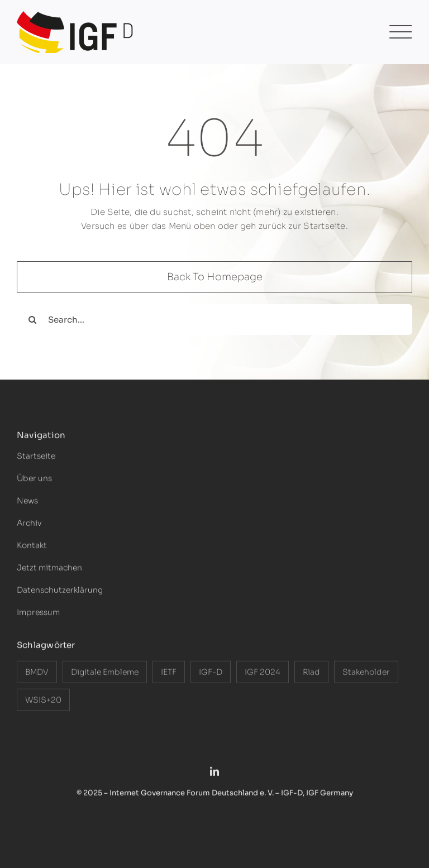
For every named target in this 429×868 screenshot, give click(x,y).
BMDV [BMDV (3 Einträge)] (37, 675)
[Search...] (214, 320)
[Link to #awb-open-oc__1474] (401, 32)
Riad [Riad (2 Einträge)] (311, 675)
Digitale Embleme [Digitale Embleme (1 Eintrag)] (105, 675)
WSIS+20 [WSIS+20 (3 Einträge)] (43, 703)
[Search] (32, 320)
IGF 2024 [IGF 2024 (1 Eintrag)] (263, 675)
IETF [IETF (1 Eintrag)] (169, 675)
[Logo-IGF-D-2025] (75, 15)
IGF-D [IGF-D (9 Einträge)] (211, 675)
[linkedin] (214, 774)
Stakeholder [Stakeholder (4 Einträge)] (366, 675)
